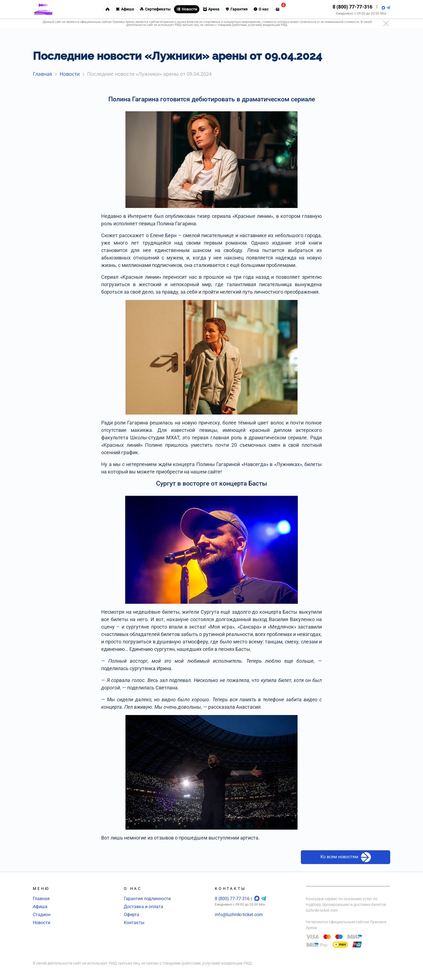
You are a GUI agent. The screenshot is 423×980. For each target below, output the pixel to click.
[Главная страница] (43, 10)
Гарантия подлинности (147, 899)
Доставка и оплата (144, 907)
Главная (41, 899)
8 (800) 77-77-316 (352, 7)
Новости (42, 923)
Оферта (132, 915)
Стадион (42, 915)
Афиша (40, 907)
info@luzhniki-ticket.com (239, 915)
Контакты (134, 923)
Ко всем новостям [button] (346, 857)
